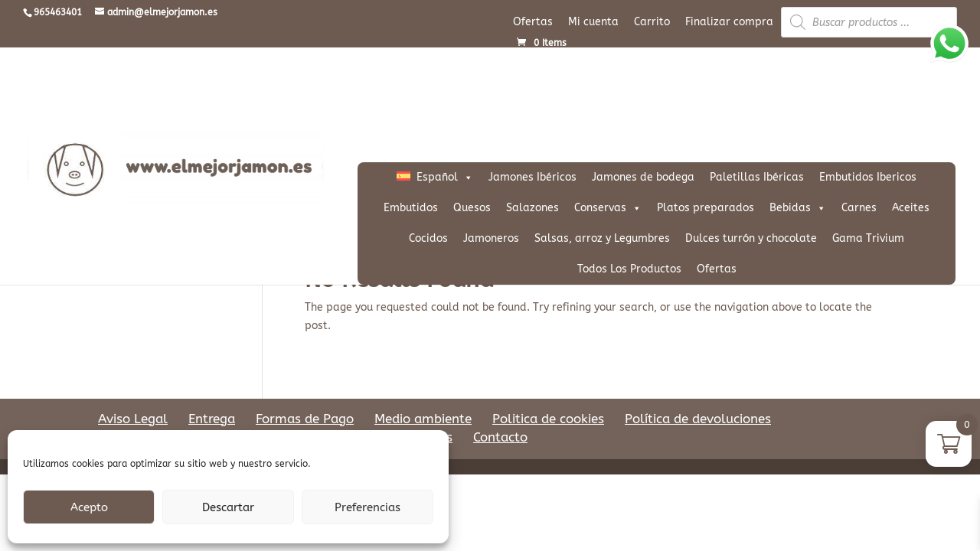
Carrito (652, 22)
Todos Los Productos (629, 269)
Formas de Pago (305, 419)
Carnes (859, 208)
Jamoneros (491, 238)
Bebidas (798, 208)
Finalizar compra (729, 22)
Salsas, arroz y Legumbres (602, 238)
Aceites (911, 208)
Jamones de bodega (643, 177)
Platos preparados (706, 208)
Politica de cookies (548, 419)
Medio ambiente (423, 419)
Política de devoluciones (698, 419)
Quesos (472, 208)
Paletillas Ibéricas (757, 177)
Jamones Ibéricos (532, 177)
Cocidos (428, 238)
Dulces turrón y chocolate (751, 238)
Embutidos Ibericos (868, 177)
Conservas (608, 208)
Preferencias (367, 507)
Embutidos (411, 208)
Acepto (89, 507)
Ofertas (533, 22)
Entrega (212, 419)
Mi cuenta (593, 22)
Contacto (500, 437)
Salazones (532, 208)
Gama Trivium (868, 238)
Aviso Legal (133, 419)
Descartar (228, 507)
